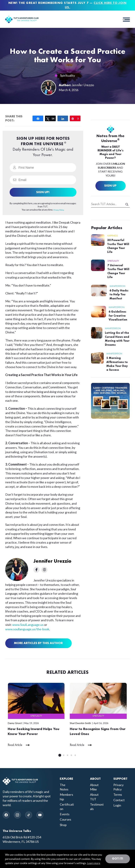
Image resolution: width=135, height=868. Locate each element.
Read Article (15, 745)
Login (117, 805)
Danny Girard (15, 723)
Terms (118, 795)
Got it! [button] (118, 859)
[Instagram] (17, 815)
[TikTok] (29, 815)
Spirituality (67, 75)
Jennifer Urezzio (83, 85)
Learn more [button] (94, 863)
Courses (65, 820)
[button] (126, 19)
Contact (119, 800)
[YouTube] (40, 815)
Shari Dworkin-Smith (80, 723)
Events (65, 814)
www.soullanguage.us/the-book (27, 629)
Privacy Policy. (59, 210)
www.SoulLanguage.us (28, 625)
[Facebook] (6, 815)
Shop (63, 825)
